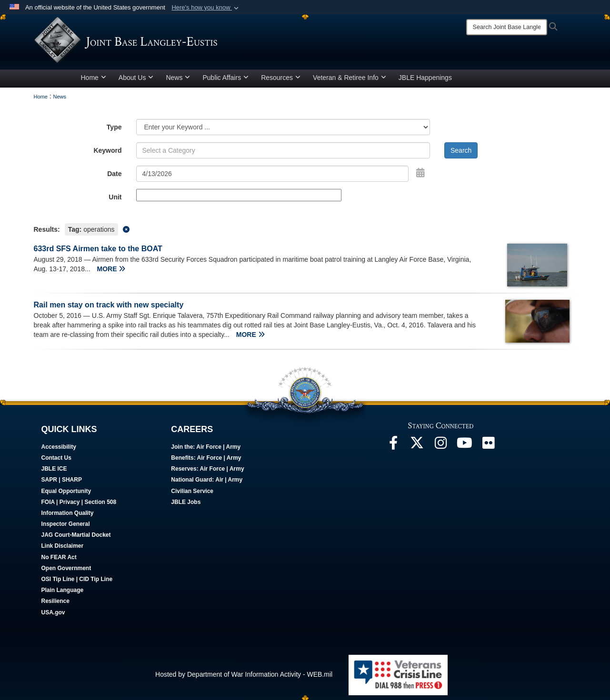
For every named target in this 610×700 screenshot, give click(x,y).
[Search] (507, 27)
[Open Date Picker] (420, 173)
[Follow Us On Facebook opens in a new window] (393, 445)
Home (94, 78)
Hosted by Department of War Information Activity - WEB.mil (244, 674)
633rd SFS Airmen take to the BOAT (98, 249)
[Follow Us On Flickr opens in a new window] (489, 445)
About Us (136, 78)
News (178, 78)
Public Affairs (225, 78)
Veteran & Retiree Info (350, 78)
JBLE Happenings (425, 78)
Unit (115, 197)
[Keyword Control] (283, 150)
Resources (281, 78)
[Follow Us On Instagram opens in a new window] (441, 445)
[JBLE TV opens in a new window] (465, 445)
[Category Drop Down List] (283, 127)
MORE (111, 269)
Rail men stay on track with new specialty (109, 305)
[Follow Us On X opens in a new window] (417, 445)
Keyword (107, 150)
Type (114, 127)
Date (114, 174)
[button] (206, 8)
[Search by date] (273, 174)
